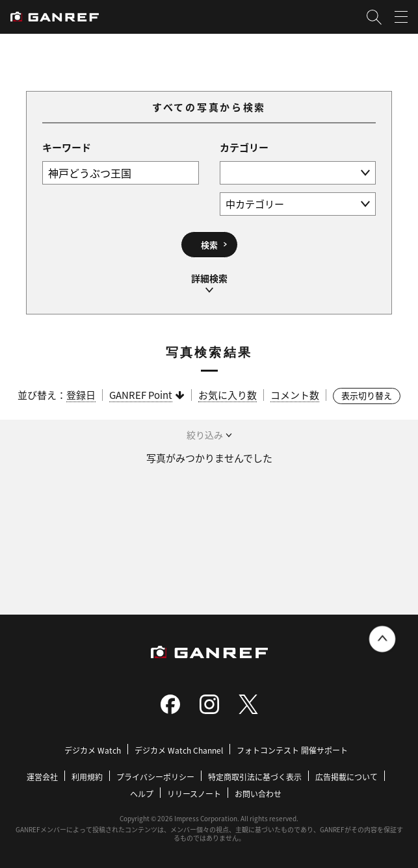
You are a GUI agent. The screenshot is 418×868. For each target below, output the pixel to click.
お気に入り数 (228, 395)
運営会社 (42, 777)
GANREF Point (141, 395)
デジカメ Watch (93, 750)
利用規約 (87, 777)
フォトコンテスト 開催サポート (292, 750)
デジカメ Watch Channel (179, 750)
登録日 (81, 395)
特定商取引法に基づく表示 (255, 777)
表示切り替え (367, 395)
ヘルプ (142, 794)
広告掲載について (346, 777)
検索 (209, 245)
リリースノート (194, 794)
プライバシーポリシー (155, 777)
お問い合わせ (258, 794)
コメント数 (295, 395)
